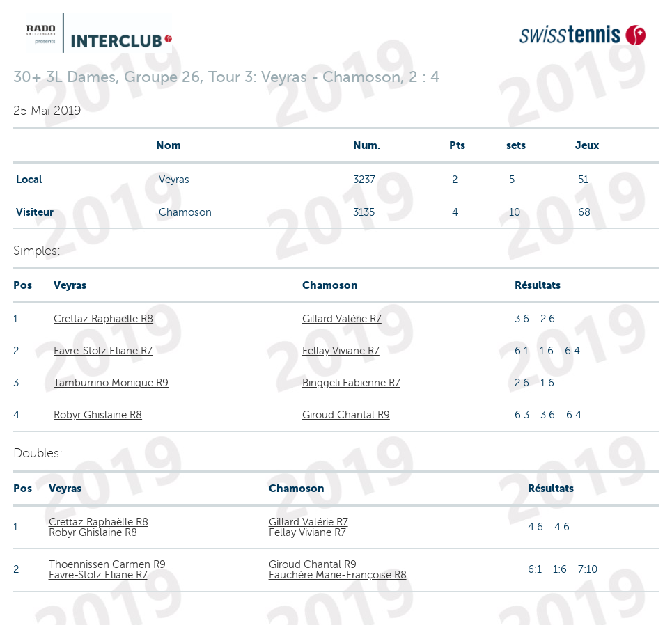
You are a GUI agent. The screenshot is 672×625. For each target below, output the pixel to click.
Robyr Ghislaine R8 (98, 415)
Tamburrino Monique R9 (111, 383)
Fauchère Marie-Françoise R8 (338, 575)
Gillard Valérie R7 (342, 319)
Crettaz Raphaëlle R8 (103, 319)
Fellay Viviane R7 (341, 351)
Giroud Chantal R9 (346, 415)
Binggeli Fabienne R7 (351, 383)
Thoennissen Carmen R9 (107, 564)
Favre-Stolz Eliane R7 (103, 351)
